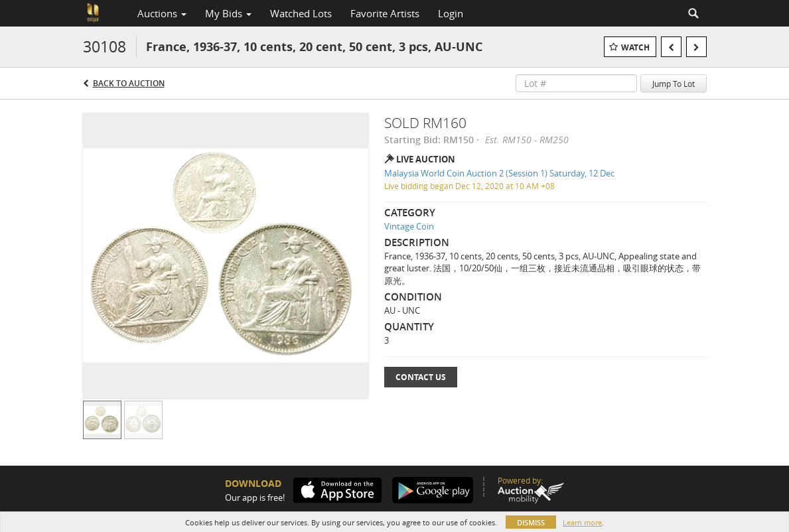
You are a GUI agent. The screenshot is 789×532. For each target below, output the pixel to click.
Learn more (582, 522)
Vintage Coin (409, 226)
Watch (635, 47)
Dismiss (531, 522)
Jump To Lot (674, 84)
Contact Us (421, 377)
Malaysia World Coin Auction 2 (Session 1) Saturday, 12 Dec (499, 173)
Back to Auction (129, 83)
